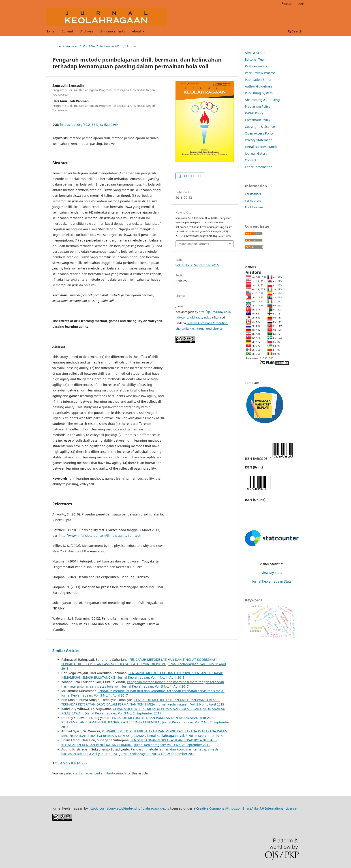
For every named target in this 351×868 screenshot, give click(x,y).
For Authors (253, 201)
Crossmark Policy (258, 120)
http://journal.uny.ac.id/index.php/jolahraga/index (127, 808)
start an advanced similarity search (99, 773)
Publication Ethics (258, 80)
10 (78, 763)
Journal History (256, 153)
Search (295, 31)
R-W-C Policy (254, 113)
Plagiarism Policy (258, 106)
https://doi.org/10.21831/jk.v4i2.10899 (89, 125)
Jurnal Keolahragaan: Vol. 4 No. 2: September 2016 (157, 754)
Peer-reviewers (256, 66)
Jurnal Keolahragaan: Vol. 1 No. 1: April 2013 (151, 677)
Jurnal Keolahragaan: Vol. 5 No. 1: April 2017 (155, 686)
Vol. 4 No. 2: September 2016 (102, 46)
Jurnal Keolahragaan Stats (272, 581)
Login (302, 3)
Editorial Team (256, 59)
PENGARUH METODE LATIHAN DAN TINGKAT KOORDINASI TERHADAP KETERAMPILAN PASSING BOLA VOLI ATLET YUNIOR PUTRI (139, 662)
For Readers (253, 194)
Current (67, 31)
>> (86, 763)
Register (287, 3)
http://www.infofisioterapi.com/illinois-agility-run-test (100, 536)
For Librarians (254, 207)
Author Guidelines (259, 86)
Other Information (259, 167)
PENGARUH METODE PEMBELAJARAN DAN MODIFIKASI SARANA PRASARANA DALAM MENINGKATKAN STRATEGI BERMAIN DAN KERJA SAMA (144, 733)
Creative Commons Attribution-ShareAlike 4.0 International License (246, 808)
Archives (87, 31)
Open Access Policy (259, 133)
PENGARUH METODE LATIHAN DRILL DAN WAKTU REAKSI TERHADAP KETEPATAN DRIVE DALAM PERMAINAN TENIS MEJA (140, 702)
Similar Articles (66, 651)
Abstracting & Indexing (262, 100)
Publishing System (259, 93)
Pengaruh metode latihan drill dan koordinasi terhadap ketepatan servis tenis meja (161, 691)
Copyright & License (260, 127)
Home (50, 31)
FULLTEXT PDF (192, 176)
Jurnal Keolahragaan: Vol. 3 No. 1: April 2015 (191, 704)
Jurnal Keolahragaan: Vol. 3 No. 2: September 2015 (123, 713)
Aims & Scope (255, 53)
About (137, 31)
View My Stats (272, 573)
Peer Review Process (260, 73)
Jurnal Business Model (262, 147)
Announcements (113, 31)
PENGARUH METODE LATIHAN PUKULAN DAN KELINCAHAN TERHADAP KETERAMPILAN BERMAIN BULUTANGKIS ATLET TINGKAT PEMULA (138, 720)
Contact (251, 160)
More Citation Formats (194, 244)
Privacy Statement (258, 140)
